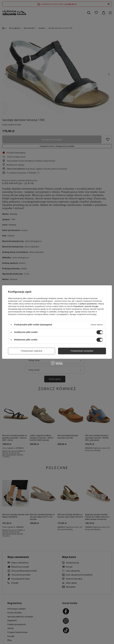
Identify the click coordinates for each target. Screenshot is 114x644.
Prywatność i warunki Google (86, 306)
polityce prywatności (88, 304)
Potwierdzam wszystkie (82, 351)
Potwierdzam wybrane (32, 351)
